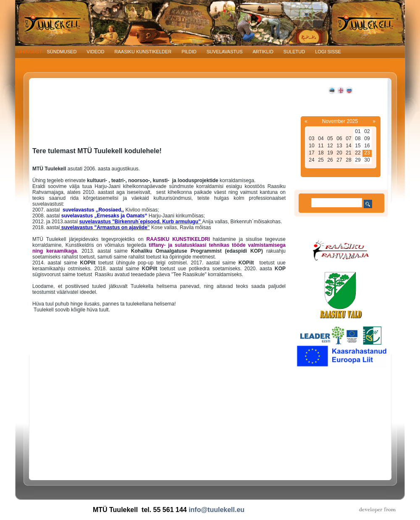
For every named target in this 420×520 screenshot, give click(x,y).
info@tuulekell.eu (217, 510)
